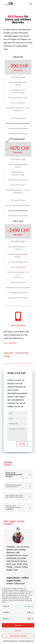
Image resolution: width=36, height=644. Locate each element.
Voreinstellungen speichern (18, 636)
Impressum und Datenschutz (11, 641)
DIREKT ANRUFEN (18, 326)
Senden (22, 444)
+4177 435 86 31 (10, 343)
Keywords (22, 267)
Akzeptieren (18, 625)
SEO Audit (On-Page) (18, 241)
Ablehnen (18, 631)
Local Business (23, 254)
